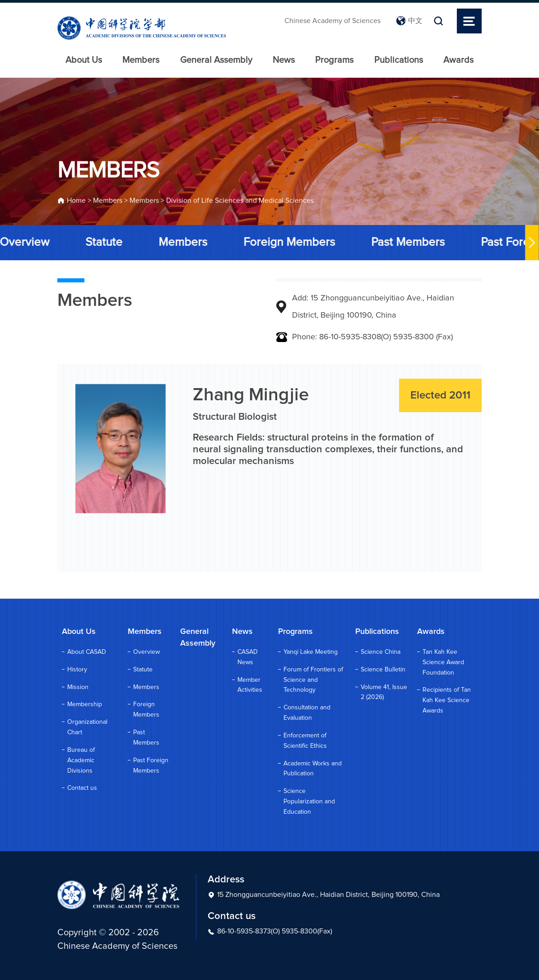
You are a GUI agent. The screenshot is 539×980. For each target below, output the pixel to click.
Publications (399, 60)
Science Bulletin (383, 670)
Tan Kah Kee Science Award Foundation (443, 662)
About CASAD (87, 652)
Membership (85, 704)
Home (76, 202)
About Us (84, 60)
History (77, 670)
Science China (381, 652)
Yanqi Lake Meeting (311, 652)
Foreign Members (288, 242)
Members (141, 60)
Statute (102, 242)
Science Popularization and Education (309, 802)
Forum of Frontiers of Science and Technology (313, 680)
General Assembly (216, 60)
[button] (530, 243)
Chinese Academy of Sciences (332, 21)
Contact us (82, 788)
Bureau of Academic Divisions (81, 760)
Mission (78, 687)
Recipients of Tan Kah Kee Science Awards (447, 700)
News (284, 60)
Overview (146, 652)
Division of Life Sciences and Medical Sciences (240, 202)
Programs (334, 60)
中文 (409, 21)
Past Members (407, 242)
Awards (458, 60)
